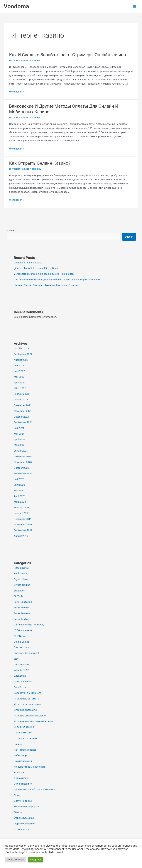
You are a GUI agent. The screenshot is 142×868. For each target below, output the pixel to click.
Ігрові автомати (23, 733)
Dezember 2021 (23, 405)
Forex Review (21, 608)
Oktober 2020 (21, 468)
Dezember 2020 (23, 456)
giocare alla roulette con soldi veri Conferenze (39, 268)
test (16, 659)
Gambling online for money (29, 625)
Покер (18, 795)
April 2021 (20, 439)
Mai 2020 (19, 490)
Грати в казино (23, 681)
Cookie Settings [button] (15, 860)
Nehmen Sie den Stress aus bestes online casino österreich (47, 285)
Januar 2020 (21, 513)
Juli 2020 (19, 479)
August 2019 (21, 536)
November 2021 (23, 411)
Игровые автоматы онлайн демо (33, 721)
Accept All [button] (35, 860)
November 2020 (23, 462)
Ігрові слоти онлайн (26, 738)
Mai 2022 (19, 377)
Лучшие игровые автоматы (30, 767)
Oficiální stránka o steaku (28, 263)
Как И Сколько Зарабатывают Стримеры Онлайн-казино (67, 55)
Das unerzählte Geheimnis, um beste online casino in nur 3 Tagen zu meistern (57, 279)
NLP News (20, 636)
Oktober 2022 (21, 348)
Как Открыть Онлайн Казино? (40, 163)
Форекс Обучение (24, 824)
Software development (27, 653)
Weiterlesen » (17, 91)
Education (20, 591)
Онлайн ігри (21, 778)
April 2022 (20, 382)
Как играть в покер (25, 750)
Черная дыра (22, 829)
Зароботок (20, 687)
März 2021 (20, 445)
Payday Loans (22, 647)
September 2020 (23, 473)
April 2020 (20, 496)
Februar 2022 (21, 394)
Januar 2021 (21, 451)
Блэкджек (20, 676)
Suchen (10, 230)
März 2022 (20, 388)
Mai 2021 (19, 434)
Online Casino (22, 642)
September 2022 (23, 354)
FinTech (18, 596)
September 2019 (23, 530)
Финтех (18, 812)
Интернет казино (19, 60)
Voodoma (16, 6)
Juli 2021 (19, 428)
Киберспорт (21, 755)
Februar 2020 (21, 507)
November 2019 (23, 524)
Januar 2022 (21, 399)
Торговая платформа (26, 806)
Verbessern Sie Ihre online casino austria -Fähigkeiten (44, 274)
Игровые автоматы (25, 710)
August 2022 (21, 360)
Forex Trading (22, 619)
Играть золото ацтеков (27, 704)
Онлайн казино (23, 784)
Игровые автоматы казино (30, 716)
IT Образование (23, 630)
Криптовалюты (23, 761)
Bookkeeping (21, 573)
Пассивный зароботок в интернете (34, 789)
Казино (18, 744)
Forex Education (23, 602)
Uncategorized (22, 664)
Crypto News (21, 579)
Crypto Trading (22, 585)
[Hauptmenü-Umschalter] (135, 6)
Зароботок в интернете (27, 693)
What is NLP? (21, 670)
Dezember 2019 (23, 519)
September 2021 (23, 422)
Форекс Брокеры (24, 818)
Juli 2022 (19, 365)
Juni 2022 (19, 371)
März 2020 (20, 502)
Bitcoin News (21, 568)
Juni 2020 (19, 485)
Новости (19, 772)
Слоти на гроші (23, 801)
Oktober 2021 (21, 417)
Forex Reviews (22, 613)
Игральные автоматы (27, 699)
